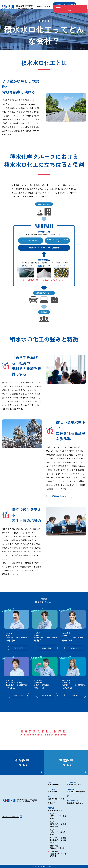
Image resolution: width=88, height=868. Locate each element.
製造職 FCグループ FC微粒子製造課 (58, 832)
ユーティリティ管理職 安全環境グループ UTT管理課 (58, 840)
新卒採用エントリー (65, 5)
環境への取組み (59, 496)
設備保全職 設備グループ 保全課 (57, 847)
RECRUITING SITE (44, 5)
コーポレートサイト (10, 817)
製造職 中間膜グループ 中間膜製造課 (58, 816)
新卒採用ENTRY (22, 762)
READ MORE (19, 648)
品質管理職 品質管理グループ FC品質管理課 (58, 854)
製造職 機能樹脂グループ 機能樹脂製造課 (58, 824)
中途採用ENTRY (66, 762)
